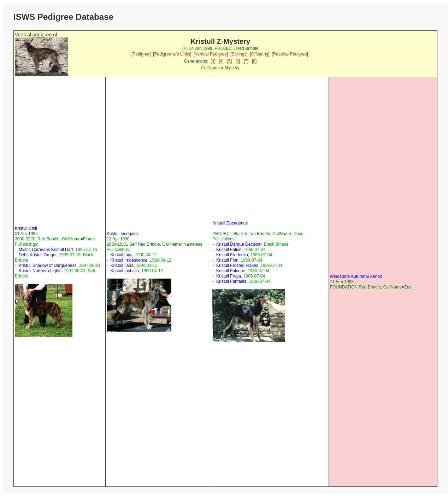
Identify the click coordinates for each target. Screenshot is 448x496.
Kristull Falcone (231, 271)
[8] (254, 61)
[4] (221, 61)
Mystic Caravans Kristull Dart (46, 250)
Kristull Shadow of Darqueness (48, 265)
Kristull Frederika (232, 255)
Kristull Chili (26, 228)
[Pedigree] (141, 54)
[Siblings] (239, 54)
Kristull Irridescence (129, 260)
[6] (238, 61)
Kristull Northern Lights (40, 271)
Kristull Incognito (122, 234)
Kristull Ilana (122, 265)
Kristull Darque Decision (239, 244)
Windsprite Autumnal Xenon (356, 276)
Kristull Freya (229, 276)
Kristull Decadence (230, 223)
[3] (213, 61)
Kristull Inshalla (125, 271)
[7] (246, 61)
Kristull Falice (229, 250)
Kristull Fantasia (231, 281)
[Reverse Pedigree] (290, 54)
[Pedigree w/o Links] (172, 54)
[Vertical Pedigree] (211, 54)
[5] (229, 61)
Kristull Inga (122, 255)
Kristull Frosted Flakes (237, 265)
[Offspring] (260, 54)
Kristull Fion (227, 260)
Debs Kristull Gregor (38, 255)
